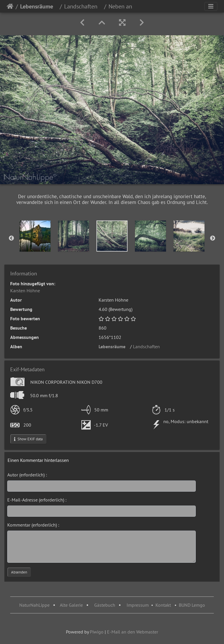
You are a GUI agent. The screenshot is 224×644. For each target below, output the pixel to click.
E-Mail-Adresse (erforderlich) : (37, 500)
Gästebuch (105, 605)
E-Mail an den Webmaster (133, 632)
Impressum (138, 605)
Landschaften (83, 6)
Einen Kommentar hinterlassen (38, 460)
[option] (35, 236)
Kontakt (163, 605)
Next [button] (213, 238)
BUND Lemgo (192, 605)
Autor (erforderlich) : (27, 475)
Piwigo (97, 632)
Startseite (10, 6)
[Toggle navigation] (211, 6)
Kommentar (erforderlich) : (33, 525)
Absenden (19, 572)
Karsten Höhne (25, 291)
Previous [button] (11, 238)
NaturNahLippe (34, 605)
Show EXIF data (28, 439)
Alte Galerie (71, 605)
